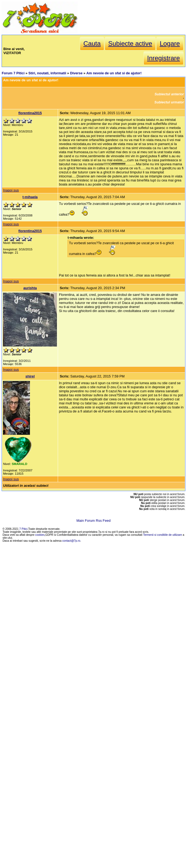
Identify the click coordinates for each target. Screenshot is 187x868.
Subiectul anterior (169, 94)
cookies (40, 535)
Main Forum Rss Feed (93, 521)
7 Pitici (23, 529)
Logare (170, 43)
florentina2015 (30, 113)
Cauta (92, 43)
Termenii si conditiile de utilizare (162, 535)
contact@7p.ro (71, 541)
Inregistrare (163, 58)
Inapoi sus (11, 190)
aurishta (30, 288)
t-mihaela (30, 197)
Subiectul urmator (169, 102)
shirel (30, 376)
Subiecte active (130, 43)
